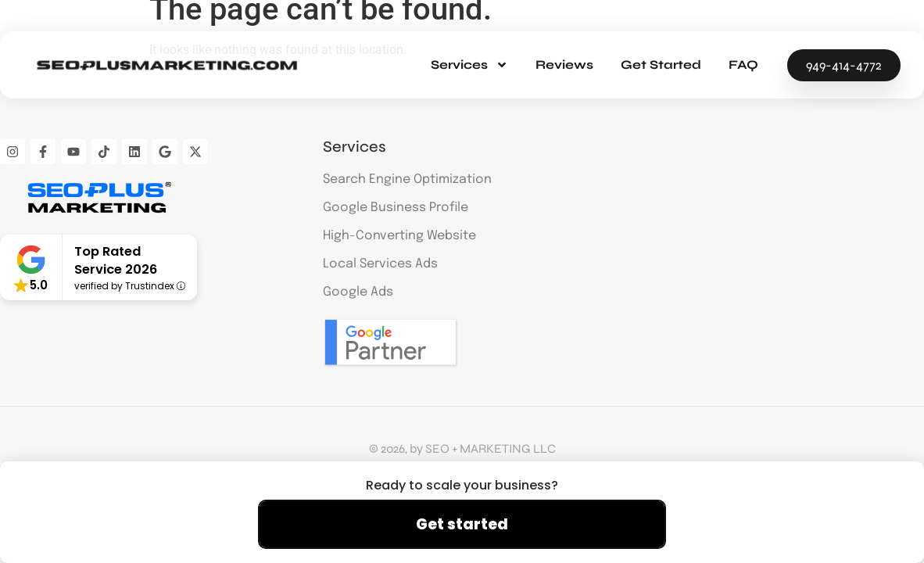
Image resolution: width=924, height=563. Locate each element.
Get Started (661, 65)
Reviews (564, 65)
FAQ (743, 65)
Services (469, 65)
